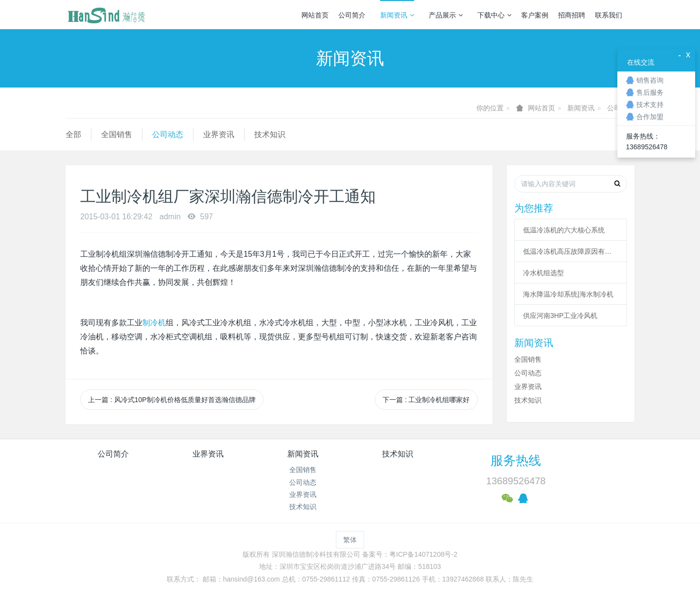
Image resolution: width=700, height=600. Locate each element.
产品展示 (446, 15)
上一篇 (172, 400)
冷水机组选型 (543, 273)
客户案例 (535, 15)
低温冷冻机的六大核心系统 (564, 230)
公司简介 (352, 15)
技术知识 (270, 134)
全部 (73, 134)
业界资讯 (219, 134)
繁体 (350, 540)
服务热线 (516, 460)
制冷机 (154, 323)
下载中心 (494, 15)
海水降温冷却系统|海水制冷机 (568, 294)
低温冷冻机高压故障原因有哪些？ (571, 251)
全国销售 (117, 134)
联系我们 (609, 15)
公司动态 (168, 134)
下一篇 (426, 400)
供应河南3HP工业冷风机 (560, 316)
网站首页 (315, 15)
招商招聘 (572, 15)
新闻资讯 (397, 15)
